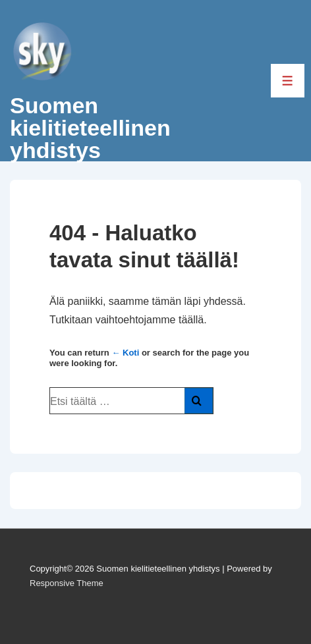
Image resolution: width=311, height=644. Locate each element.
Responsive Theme (67, 583)
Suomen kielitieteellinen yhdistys (90, 128)
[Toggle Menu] (288, 81)
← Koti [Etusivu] (125, 353)
